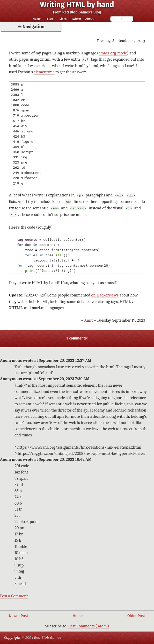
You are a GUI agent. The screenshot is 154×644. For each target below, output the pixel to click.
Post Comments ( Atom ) (89, 626)
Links (63, 19)
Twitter (76, 19)
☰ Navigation (31, 27)
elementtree (44, 72)
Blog (50, 19)
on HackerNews (105, 295)
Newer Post (19, 616)
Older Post (136, 616)
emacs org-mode (113, 53)
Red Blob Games (48, 638)
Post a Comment (14, 596)
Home (36, 19)
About (89, 19)
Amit (89, 320)
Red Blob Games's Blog (82, 12)
